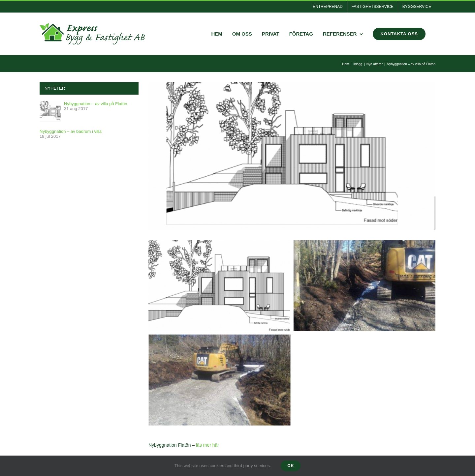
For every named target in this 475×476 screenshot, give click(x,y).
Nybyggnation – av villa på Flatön (96, 104)
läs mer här (207, 445)
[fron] (292, 156)
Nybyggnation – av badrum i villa (71, 131)
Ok (291, 466)
